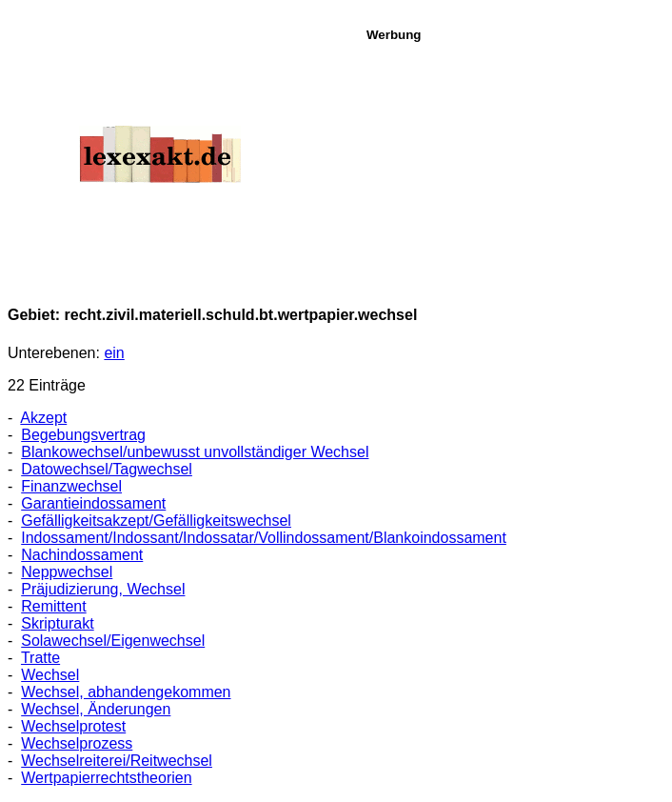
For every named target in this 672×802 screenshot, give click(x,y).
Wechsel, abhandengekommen (126, 692)
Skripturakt (57, 623)
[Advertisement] (514, 161)
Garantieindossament (93, 503)
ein (114, 353)
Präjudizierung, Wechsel (103, 589)
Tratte (40, 658)
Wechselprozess (77, 743)
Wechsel (50, 675)
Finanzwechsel (71, 486)
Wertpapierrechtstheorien (106, 778)
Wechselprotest (73, 726)
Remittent (53, 606)
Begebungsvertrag (83, 435)
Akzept (43, 418)
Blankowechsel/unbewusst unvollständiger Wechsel (195, 452)
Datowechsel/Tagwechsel (107, 469)
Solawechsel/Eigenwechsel (113, 641)
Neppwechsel (67, 572)
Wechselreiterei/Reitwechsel (117, 761)
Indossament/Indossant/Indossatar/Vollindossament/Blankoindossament (264, 538)
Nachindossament (82, 555)
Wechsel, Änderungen (96, 709)
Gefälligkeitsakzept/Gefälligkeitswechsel (156, 521)
